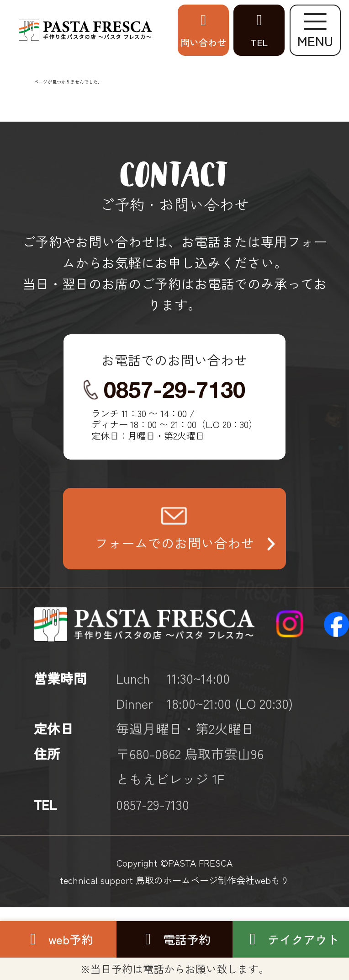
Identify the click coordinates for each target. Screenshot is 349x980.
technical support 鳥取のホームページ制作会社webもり (174, 880)
